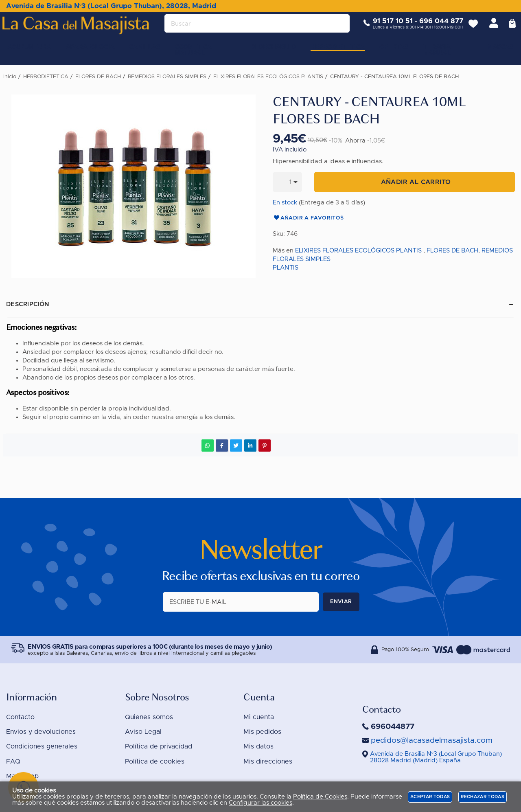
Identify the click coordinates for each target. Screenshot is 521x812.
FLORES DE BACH (452, 251)
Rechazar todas (483, 797)
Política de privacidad (159, 746)
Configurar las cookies (260, 803)
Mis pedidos (262, 732)
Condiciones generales (42, 746)
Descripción (28, 304)
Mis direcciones (268, 762)
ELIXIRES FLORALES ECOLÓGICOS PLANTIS (358, 251)
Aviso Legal (143, 732)
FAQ (13, 762)
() (436, 757)
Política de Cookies (320, 797)
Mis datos (258, 746)
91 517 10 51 (387, 27)
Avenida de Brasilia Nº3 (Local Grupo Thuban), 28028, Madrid (111, 6)
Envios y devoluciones (41, 732)
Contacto (20, 717)
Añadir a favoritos (308, 218)
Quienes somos (149, 717)
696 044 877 (435, 27)
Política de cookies (155, 762)
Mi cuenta (259, 717)
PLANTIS (286, 268)
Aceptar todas (430, 797)
